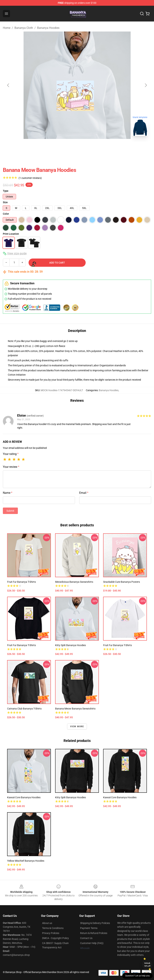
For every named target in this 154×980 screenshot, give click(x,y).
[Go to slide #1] (68, 147)
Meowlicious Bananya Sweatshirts (74, 582)
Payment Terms (89, 928)
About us (47, 923)
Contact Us (86, 938)
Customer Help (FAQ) (92, 943)
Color (6, 214)
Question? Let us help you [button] (137, 976)
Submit (10, 511)
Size (5, 202)
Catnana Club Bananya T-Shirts (24, 709)
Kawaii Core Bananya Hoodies (24, 797)
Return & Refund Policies (94, 933)
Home (7, 28)
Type (6, 191)
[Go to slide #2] (86, 147)
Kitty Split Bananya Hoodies (70, 645)
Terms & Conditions (53, 928)
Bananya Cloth (24, 28)
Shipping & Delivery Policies (95, 923)
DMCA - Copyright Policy (55, 938)
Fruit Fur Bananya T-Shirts (22, 582)
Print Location (11, 234)
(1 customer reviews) (30, 178)
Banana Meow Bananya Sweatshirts (75, 709)
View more (77, 726)
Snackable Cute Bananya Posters (122, 582)
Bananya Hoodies (48, 28)
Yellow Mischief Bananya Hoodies (26, 861)
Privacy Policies (51, 933)
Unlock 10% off (147, 965)
